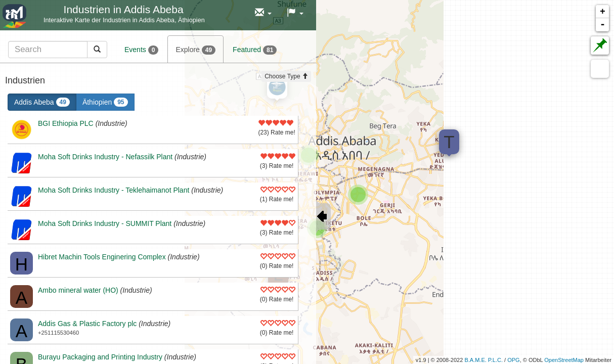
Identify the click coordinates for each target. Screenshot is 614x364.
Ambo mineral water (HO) (78, 290)
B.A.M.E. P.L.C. (484, 360)
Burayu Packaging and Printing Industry (100, 357)
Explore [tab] (195, 50)
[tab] (58, 49)
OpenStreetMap (564, 360)
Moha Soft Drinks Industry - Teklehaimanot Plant (114, 190)
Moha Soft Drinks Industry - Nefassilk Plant (105, 157)
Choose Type (286, 76)
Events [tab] (141, 50)
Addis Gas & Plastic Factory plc (87, 324)
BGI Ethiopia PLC (66, 123)
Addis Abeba (42, 102)
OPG (513, 360)
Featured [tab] (255, 50)
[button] (263, 13)
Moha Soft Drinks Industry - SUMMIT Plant (105, 223)
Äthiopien (105, 102)
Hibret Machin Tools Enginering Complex (102, 257)
